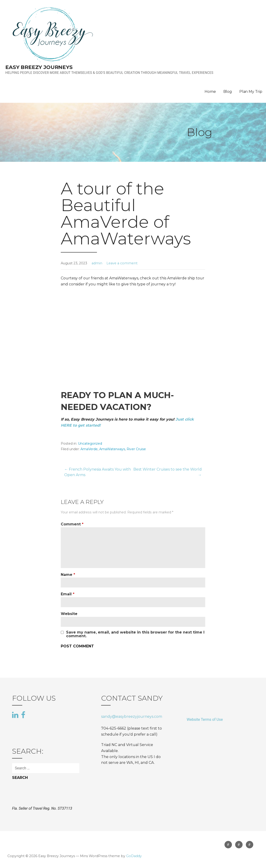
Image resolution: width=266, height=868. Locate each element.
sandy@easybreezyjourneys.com (132, 717)
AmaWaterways (112, 449)
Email (68, 594)
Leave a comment (122, 263)
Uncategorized (90, 443)
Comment (72, 524)
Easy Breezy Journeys (39, 67)
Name (68, 575)
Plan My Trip (251, 92)
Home (210, 92)
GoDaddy (134, 856)
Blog (228, 92)
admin (97, 263)
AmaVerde (89, 449)
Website (69, 614)
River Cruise (136, 449)
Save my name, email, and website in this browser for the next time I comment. (135, 634)
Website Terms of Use (205, 720)
